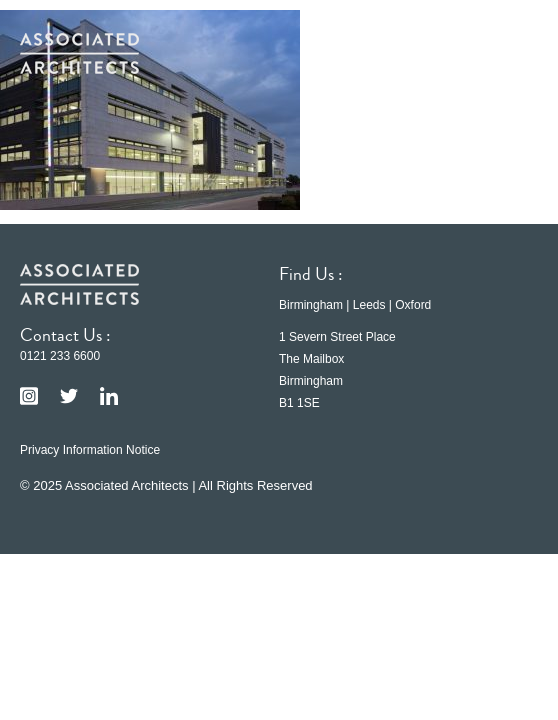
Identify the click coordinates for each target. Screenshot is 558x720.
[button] (508, 53)
